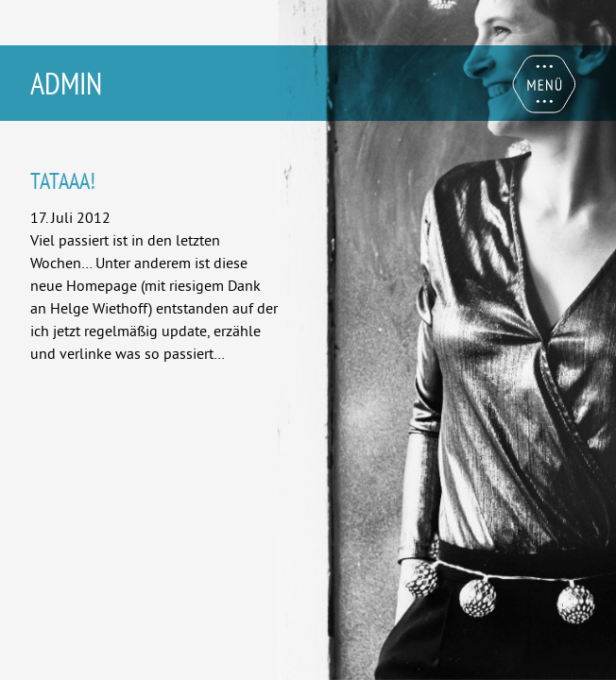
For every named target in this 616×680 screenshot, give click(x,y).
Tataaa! (63, 180)
